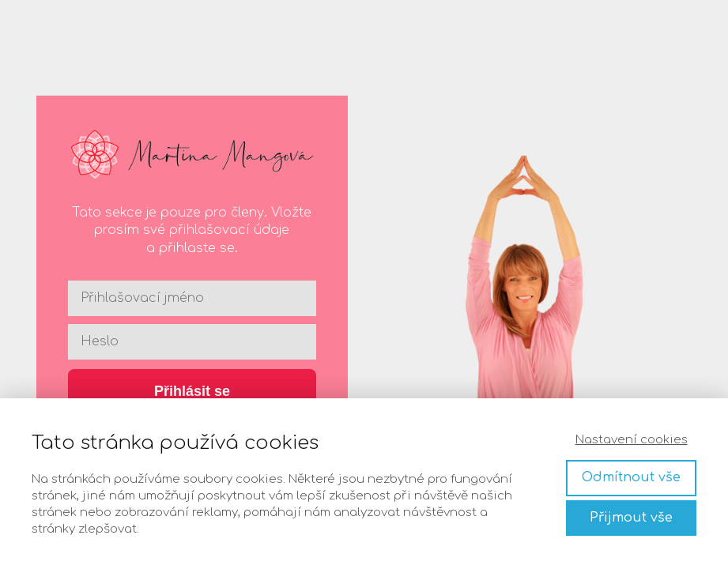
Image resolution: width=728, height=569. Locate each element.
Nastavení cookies (632, 440)
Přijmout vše (631, 518)
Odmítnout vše (631, 477)
